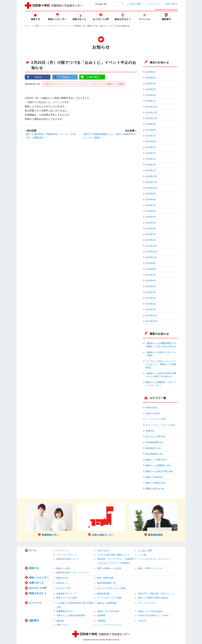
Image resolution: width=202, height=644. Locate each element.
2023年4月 (151, 223)
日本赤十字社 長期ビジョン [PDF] (153, 615)
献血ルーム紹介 (64, 568)
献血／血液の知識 (105, 578)
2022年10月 (151, 257)
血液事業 (101, 615)
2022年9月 (151, 263)
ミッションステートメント (109, 625)
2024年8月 (151, 130)
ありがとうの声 (38, 588)
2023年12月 (151, 176)
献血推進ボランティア (67, 594)
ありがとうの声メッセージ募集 (111, 588)
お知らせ (49, 84)
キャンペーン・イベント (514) (160, 425)
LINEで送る (93, 77)
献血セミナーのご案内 (67, 598)
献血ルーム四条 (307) (156, 460)
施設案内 (34, 620)
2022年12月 (151, 246)
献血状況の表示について (68, 559)
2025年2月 (151, 95)
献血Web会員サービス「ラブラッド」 (74, 573)
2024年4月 (151, 153)
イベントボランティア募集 (109, 598)
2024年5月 (151, 147)
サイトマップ (153, 4)
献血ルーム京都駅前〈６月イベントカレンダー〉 (161, 384)
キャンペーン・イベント (70, 84)
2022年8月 (151, 269)
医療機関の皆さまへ (66, 611)
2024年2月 (151, 165)
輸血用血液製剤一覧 (106, 583)
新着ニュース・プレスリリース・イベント (52, 26)
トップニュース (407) (156, 419)
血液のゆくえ (37, 583)
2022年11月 (151, 252)
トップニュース (95, 84)
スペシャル (35, 603)
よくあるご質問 (134, 4)
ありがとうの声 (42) (155, 437)
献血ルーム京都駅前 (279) (158, 465)
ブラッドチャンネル (147, 603)
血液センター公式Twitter (108, 611)
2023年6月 (151, 211)
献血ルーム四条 (115, 84)
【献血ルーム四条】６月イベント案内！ (161, 354)
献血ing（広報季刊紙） (108, 603)
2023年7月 (151, 205)
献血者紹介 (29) (153, 448)
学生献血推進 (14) (154, 442)
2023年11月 (151, 182)
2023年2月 (151, 234)
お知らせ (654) (153, 413)
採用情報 (101, 621)
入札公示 (142, 621)
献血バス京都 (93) (154, 477)
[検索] (109, 4)
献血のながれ (63, 578)
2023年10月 (151, 188)
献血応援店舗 (103, 594)
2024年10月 (151, 118)
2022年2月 (151, 304)
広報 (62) (150, 431)
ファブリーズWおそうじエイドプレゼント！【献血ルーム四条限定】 (161, 364)
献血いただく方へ (39, 577)
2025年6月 (151, 72)
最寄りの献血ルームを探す (109, 568)
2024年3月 (151, 159)
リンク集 (142, 555)
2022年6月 (151, 281)
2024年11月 (151, 113)
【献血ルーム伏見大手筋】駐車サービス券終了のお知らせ (161, 375)
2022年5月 (151, 286)
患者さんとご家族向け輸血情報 (71, 615)
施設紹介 (61, 621)
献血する (34, 568)
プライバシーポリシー (67, 555)
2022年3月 (151, 298)
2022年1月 (151, 310)
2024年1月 (151, 170)
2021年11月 (151, 321)
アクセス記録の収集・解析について (113, 555)
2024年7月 (151, 136)
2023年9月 (151, 194)
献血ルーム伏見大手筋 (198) (159, 471)
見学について (63, 625)
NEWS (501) (152, 408)
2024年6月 (151, 142)
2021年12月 (151, 315)
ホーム (28, 26)
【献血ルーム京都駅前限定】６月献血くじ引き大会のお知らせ (161, 345)
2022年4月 (151, 292)
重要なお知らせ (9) (155, 489)
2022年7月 (151, 275)
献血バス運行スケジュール (150, 568)
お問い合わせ (171, 4)
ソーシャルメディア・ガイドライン (154, 559)
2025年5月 (151, 78)
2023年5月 (151, 217)
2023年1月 (151, 240)
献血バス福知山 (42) (155, 483)
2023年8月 (151, 200)
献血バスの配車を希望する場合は (153, 598)
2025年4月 (151, 84)
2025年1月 (151, 101)
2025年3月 (151, 89)
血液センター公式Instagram (151, 611)
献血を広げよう (38, 593)
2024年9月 (151, 124)
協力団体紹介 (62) (154, 454)
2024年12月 (151, 107)
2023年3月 (151, 228)
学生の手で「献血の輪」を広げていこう (156, 594)
